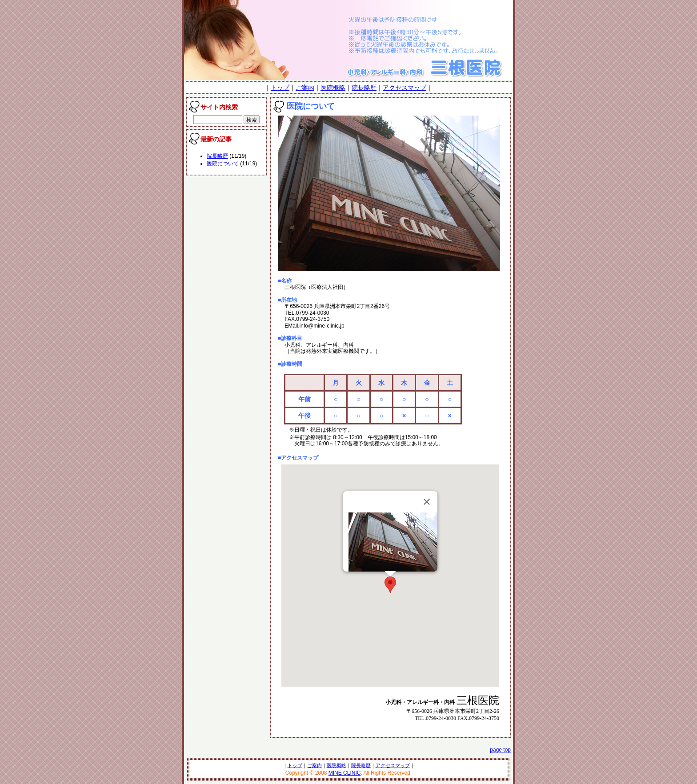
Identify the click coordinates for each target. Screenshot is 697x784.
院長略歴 (364, 88)
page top (500, 750)
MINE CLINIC (345, 773)
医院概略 (333, 88)
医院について (223, 164)
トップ (280, 88)
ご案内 (305, 88)
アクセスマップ (405, 88)
